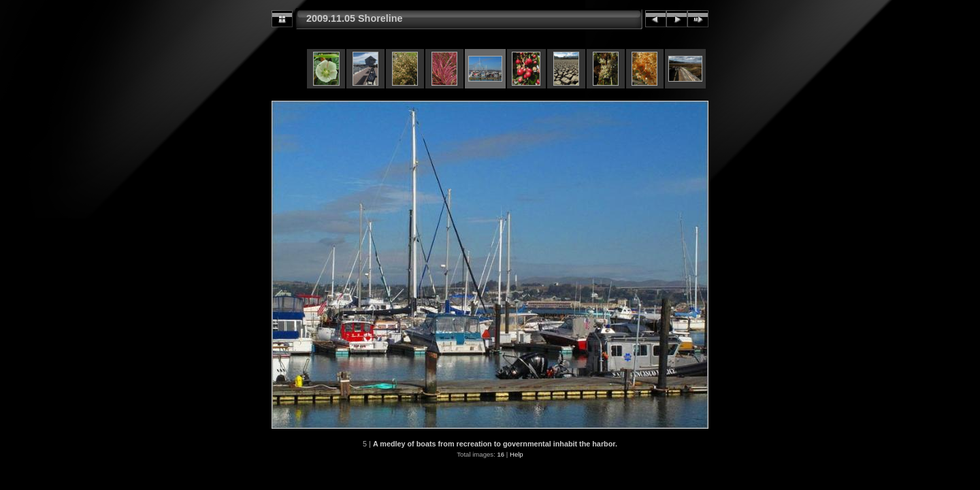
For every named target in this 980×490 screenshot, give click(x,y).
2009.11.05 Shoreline (355, 18)
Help (517, 454)
